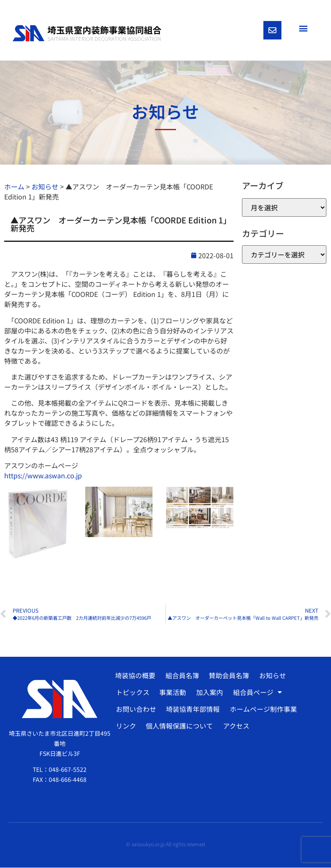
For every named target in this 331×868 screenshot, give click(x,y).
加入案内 (209, 693)
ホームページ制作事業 (263, 710)
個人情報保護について (179, 726)
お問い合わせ (136, 710)
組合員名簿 (182, 676)
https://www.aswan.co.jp (43, 476)
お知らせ (272, 676)
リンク (126, 726)
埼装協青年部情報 (193, 710)
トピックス (133, 693)
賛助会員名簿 (229, 676)
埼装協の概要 (135, 676)
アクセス (236, 726)
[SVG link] (87, 34)
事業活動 (173, 693)
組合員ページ (257, 693)
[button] (303, 28)
